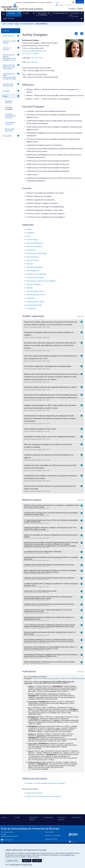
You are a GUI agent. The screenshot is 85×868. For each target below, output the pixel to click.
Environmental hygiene (35, 267)
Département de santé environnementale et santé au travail (9, 76)
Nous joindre (7, 136)
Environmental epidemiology (37, 253)
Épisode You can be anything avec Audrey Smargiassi (46, 783)
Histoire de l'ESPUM (7, 49)
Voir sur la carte (8, 840)
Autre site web (32, 62)
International (48, 817)
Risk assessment (33, 257)
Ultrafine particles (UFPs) (36, 295)
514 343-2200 (37, 58)
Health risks (31, 298)
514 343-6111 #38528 (31, 54)
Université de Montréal (9, 7)
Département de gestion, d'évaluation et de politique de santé (9, 57)
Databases (30, 233)
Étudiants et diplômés (62, 819)
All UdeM (68, 5)
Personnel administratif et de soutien (11, 116)
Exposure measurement (35, 277)
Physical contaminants (34, 246)
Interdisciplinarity (33, 271)
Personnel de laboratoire (10, 130)
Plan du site (49, 835)
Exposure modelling (34, 284)
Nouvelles (6, 91)
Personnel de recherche (10, 123)
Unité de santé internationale (8, 85)
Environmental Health (34, 305)
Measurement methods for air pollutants (41, 281)
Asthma (29, 229)
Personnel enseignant (27, 24)
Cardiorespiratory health (35, 302)
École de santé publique (31, 9)
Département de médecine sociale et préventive (9, 67)
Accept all (37, 860)
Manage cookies (13, 861)
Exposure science (33, 260)
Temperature (31, 308)
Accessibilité (57, 835)
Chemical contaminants (35, 243)
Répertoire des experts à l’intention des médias (44, 796)
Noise (29, 236)
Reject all (27, 860)
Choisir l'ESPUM (8, 36)
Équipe (17, 24)
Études (18, 817)
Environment (31, 250)
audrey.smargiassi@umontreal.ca (34, 51)
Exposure (30, 264)
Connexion (49, 2)
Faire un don (76, 817)
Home (4, 24)
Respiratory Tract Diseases (36, 274)
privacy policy (15, 865)
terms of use (28, 865)
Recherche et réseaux (34, 819)
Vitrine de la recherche (35, 793)
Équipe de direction (9, 102)
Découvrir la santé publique (9, 42)
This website (60, 5)
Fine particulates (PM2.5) (35, 291)
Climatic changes (32, 240)
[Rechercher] (73, 3)
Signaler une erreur (51, 839)
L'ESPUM (11, 24)
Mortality (30, 288)
